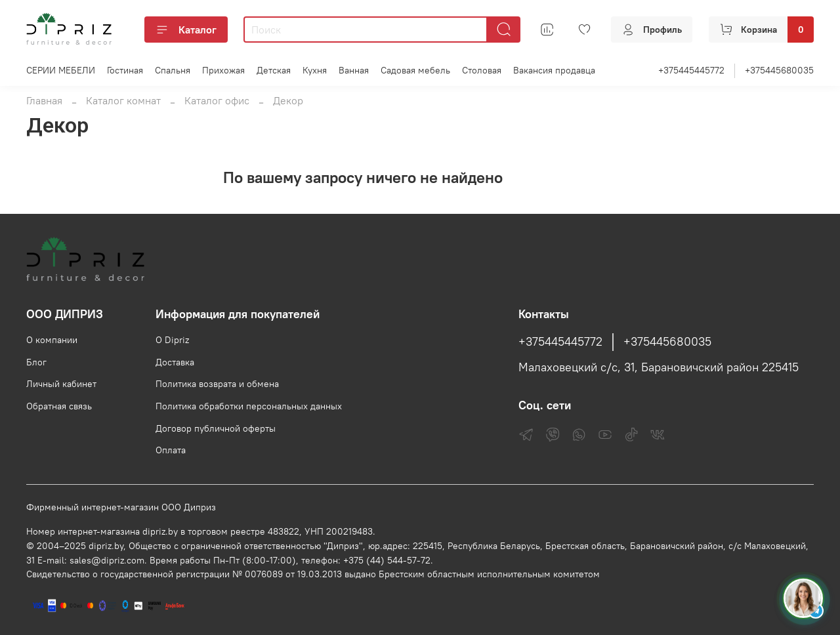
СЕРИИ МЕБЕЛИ (61, 70)
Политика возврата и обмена (217, 384)
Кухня (315, 70)
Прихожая (223, 70)
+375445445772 (691, 70)
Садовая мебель (415, 70)
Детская (274, 70)
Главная (44, 100)
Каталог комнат (123, 100)
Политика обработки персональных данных (249, 406)
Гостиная (125, 70)
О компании (52, 340)
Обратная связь (59, 406)
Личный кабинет (61, 384)
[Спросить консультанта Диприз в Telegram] (803, 598)
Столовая (482, 70)
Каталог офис (217, 100)
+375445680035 (779, 70)
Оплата (171, 450)
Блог (36, 362)
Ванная (354, 70)
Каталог (186, 30)
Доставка (175, 362)
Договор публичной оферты (216, 428)
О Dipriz (172, 340)
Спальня (173, 70)
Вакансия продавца (554, 70)
